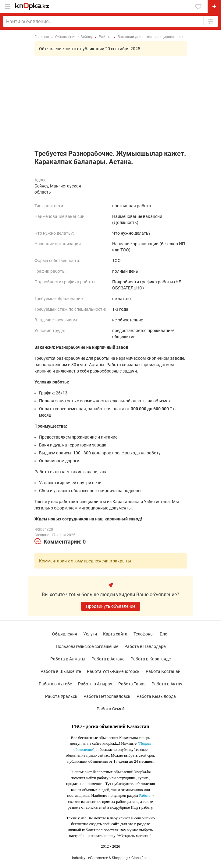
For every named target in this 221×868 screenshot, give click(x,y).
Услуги (90, 634)
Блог (164, 634)
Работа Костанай (163, 671)
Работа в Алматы (68, 659)
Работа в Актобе (55, 684)
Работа (145, 795)
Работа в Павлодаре (145, 646)
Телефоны (144, 634)
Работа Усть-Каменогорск (113, 671)
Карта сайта (115, 634)
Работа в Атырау (95, 684)
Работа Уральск (61, 696)
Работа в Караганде (151, 659)
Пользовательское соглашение (87, 646)
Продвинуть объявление (111, 606)
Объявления (65, 634)
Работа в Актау (167, 684)
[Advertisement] (110, 104)
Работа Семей (111, 709)
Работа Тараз (132, 684)
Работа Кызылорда (156, 696)
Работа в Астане (108, 659)
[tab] (60, 542)
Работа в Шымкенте (61, 671)
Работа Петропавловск (107, 696)
